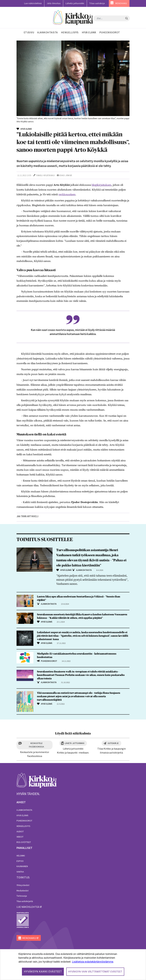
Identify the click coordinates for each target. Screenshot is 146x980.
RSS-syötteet (24, 842)
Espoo (20, 861)
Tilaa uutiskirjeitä (25, 901)
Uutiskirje (113, 743)
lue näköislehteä (28, 907)
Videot (20, 837)
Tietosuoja (22, 896)
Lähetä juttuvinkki (75, 3)
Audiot (20, 831)
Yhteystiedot (23, 885)
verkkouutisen (67, 194)
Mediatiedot (23, 891)
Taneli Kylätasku (45, 175)
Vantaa (20, 872)
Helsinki (21, 856)
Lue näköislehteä (33, 3)
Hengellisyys (23, 826)
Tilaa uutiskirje (97, 3)
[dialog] (73, 965)
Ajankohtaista (24, 810)
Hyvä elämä (22, 815)
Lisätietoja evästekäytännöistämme (93, 962)
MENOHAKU (121, 3)
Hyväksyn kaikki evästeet (43, 972)
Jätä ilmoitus (54, 3)
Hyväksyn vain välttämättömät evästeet (95, 972)
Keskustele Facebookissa (36, 745)
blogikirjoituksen (101, 185)
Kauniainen (22, 866)
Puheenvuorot (24, 821)
